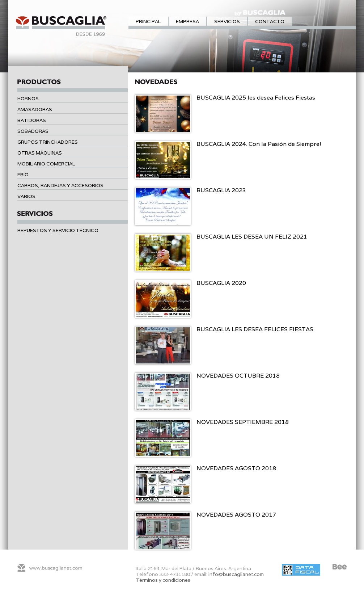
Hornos (28, 98)
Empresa (187, 21)
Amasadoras (35, 109)
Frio (23, 174)
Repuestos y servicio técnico (58, 230)
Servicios (227, 21)
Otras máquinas (40, 153)
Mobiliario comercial (46, 164)
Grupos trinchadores (48, 142)
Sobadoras (33, 131)
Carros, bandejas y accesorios (60, 185)
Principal (148, 21)
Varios (26, 196)
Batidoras (32, 120)
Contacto (270, 21)
